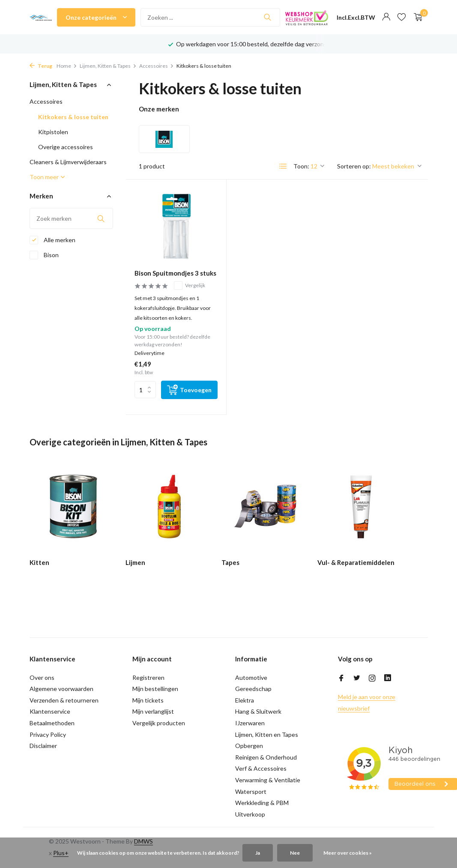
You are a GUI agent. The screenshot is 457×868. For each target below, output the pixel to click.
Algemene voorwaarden (61, 689)
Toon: (301, 166)
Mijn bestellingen (155, 689)
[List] (283, 166)
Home (67, 66)
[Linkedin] (388, 679)
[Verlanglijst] (402, 17)
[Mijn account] (386, 17)
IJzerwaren (250, 723)
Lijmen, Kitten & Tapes (108, 66)
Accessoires (157, 66)
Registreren (148, 677)
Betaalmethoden (52, 723)
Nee (295, 853)
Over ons (42, 677)
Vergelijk (190, 285)
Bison (44, 255)
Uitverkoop (250, 814)
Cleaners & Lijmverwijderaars (68, 162)
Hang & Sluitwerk (258, 711)
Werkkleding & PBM (262, 803)
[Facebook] (341, 679)
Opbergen (249, 746)
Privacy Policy (48, 734)
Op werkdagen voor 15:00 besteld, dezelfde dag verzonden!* (258, 44)
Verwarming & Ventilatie (268, 780)
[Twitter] (357, 679)
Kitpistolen (53, 132)
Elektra (245, 700)
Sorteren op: (354, 166)
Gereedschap (253, 689)
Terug (41, 66)
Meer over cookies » (348, 853)
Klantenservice (50, 711)
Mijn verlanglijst (153, 711)
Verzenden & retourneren (64, 700)
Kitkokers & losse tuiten (73, 117)
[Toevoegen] (189, 390)
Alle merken (52, 240)
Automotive (251, 677)
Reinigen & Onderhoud (266, 757)
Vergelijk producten (159, 723)
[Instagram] (372, 679)
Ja (258, 853)
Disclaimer (43, 746)
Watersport (251, 791)
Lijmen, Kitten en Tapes (267, 734)
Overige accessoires (66, 147)
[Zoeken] (210, 17)
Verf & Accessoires (261, 768)
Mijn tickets (148, 700)
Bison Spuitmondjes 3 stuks (175, 273)
